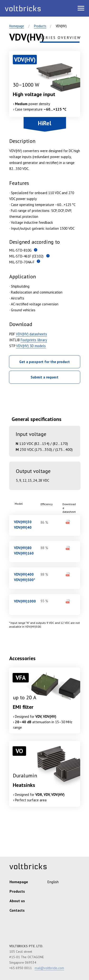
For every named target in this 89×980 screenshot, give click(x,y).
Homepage (17, 26)
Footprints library (34, 340)
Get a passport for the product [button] (44, 362)
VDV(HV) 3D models (31, 346)
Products (40, 26)
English (53, 882)
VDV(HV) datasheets (31, 334)
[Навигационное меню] (81, 8)
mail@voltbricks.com (49, 968)
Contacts (17, 910)
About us (17, 901)
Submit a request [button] (44, 377)
